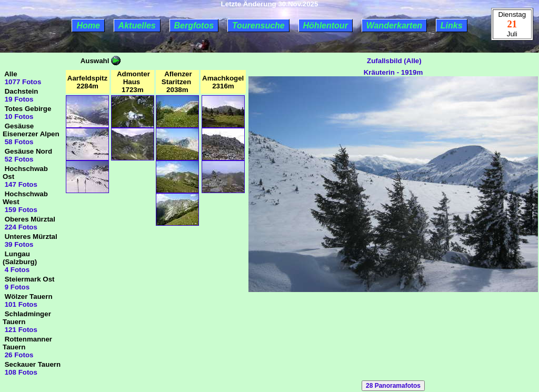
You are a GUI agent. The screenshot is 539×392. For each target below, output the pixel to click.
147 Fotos (20, 184)
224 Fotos (20, 227)
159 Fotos (20, 210)
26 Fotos (18, 355)
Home (88, 26)
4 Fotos (16, 270)
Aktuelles (137, 26)
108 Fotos (20, 372)
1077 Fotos (22, 82)
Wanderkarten (394, 26)
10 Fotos (18, 117)
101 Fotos (20, 304)
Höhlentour (326, 26)
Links (452, 26)
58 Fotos (18, 142)
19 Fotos (18, 99)
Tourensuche (258, 26)
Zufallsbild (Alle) (393, 61)
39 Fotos (18, 244)
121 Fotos (20, 330)
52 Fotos (18, 159)
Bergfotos (194, 26)
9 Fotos (16, 287)
